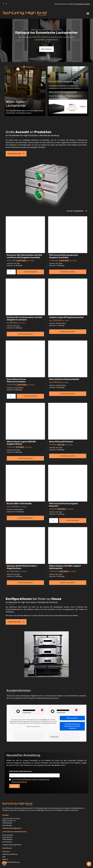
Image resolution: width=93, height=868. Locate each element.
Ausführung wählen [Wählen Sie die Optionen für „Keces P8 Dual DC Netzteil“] (68, 456)
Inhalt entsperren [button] (72, 718)
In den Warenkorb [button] (30, 272)
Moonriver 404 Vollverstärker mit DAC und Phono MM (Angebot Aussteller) (24, 256)
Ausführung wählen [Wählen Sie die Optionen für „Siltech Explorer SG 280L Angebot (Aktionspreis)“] (68, 583)
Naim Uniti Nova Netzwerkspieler (64, 379)
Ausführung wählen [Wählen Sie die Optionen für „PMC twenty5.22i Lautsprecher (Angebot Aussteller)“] (68, 272)
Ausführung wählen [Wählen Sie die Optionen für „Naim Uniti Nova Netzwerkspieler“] (68, 394)
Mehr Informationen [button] (33, 727)
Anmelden (14, 786)
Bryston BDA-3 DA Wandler (19, 504)
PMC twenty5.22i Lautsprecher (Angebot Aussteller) (64, 256)
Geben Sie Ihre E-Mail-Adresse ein (20, 771)
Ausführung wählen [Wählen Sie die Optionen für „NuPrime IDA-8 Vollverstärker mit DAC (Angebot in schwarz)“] (25, 334)
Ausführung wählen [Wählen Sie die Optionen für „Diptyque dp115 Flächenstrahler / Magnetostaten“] (25, 583)
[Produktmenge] (11, 272)
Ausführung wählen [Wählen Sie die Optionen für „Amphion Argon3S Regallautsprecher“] (68, 332)
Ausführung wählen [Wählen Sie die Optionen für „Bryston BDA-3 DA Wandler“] (25, 518)
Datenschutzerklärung (19, 782)
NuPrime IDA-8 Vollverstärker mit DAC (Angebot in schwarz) (24, 319)
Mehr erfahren (46, 49)
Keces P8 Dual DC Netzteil (61, 442)
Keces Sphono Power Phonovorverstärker (16, 380)
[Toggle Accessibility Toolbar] (89, 864)
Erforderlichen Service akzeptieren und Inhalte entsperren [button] (72, 726)
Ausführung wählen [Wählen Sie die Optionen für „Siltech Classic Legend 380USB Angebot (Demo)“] (25, 458)
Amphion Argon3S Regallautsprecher (66, 317)
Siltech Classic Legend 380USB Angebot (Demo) (21, 443)
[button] (88, 13)
